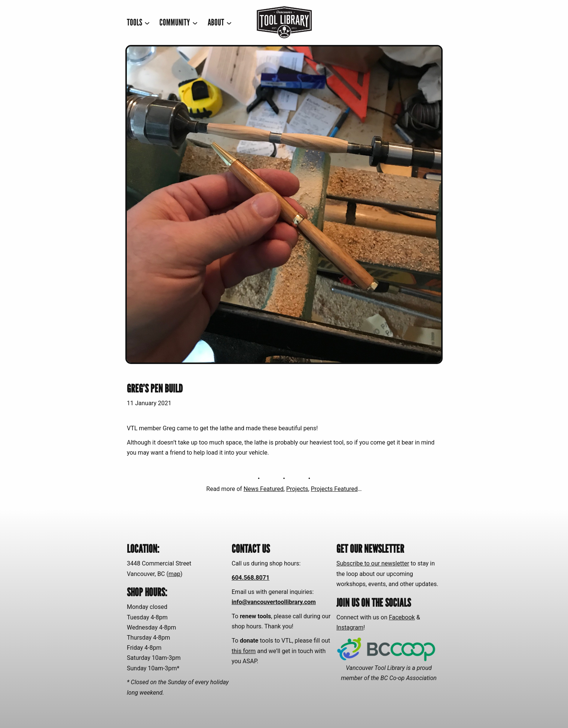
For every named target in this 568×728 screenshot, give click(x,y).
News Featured (264, 489)
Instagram (350, 627)
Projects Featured (334, 489)
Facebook (402, 617)
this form (244, 651)
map (174, 574)
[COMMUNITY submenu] (178, 23)
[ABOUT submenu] (220, 23)
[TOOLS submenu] (138, 23)
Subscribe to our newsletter (373, 563)
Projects (297, 489)
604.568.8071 (251, 578)
